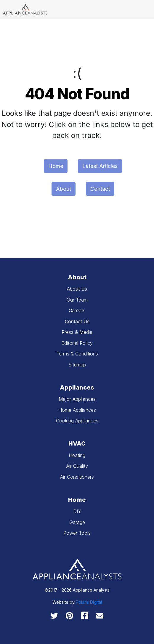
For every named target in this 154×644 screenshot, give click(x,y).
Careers (77, 310)
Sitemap (77, 365)
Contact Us (77, 321)
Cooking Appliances (77, 421)
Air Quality (77, 466)
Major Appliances (77, 399)
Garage (77, 522)
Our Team (77, 300)
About (64, 189)
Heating (77, 455)
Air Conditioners (77, 477)
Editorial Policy (77, 343)
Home (56, 166)
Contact (100, 189)
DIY (77, 511)
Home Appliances (77, 410)
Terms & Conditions (77, 354)
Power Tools (77, 533)
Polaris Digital (89, 602)
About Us (77, 289)
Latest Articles (100, 166)
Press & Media (77, 332)
